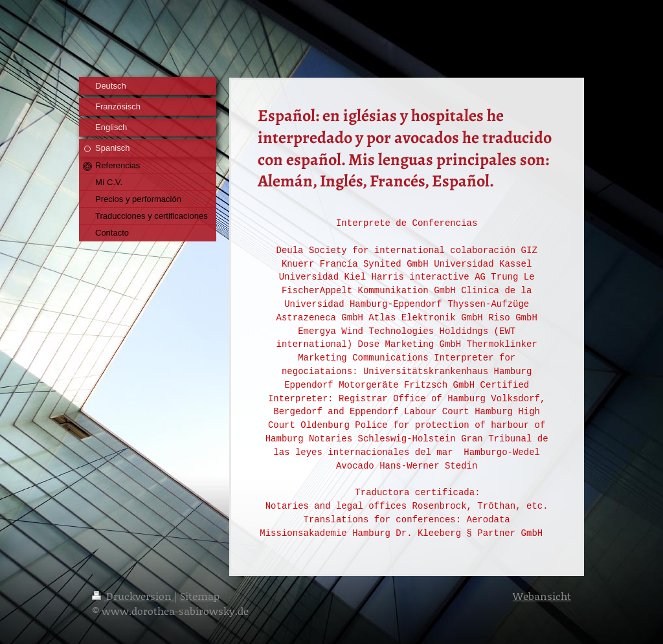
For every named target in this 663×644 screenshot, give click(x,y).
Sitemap (200, 596)
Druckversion (133, 596)
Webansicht (542, 596)
